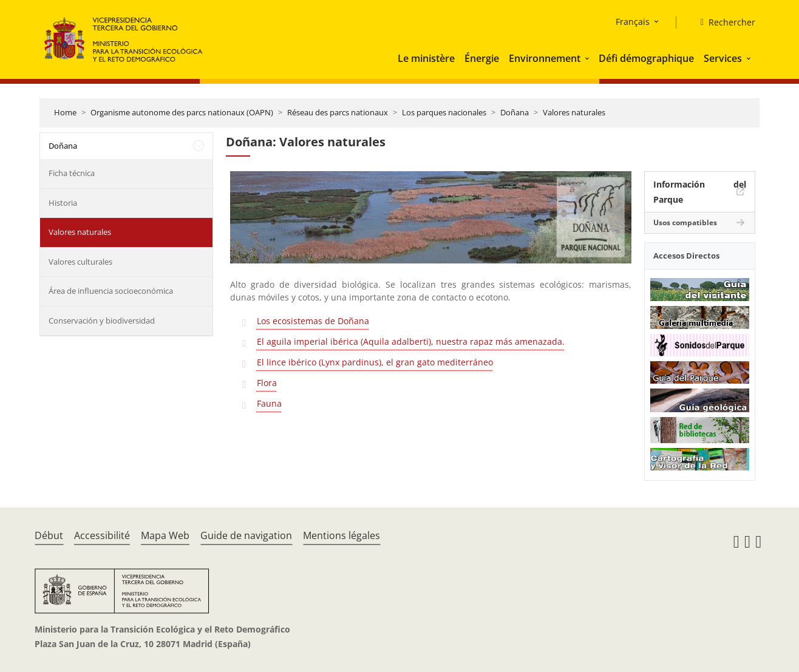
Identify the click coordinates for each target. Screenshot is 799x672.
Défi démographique (646, 58)
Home (65, 112)
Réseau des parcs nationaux (338, 112)
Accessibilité (102, 535)
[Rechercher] (723, 22)
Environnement (545, 58)
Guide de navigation (246, 535)
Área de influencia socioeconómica (111, 291)
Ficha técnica (72, 173)
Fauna (269, 403)
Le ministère (426, 58)
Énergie (482, 58)
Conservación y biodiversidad (102, 321)
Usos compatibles (685, 222)
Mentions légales (342, 535)
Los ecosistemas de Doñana (313, 321)
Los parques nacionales (444, 112)
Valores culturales (80, 262)
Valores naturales (574, 112)
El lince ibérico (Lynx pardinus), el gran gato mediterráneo (375, 362)
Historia (63, 203)
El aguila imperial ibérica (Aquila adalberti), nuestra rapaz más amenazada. (411, 341)
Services (723, 58)
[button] (588, 58)
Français (633, 22)
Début (49, 535)
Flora (267, 383)
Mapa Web (165, 535)
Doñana (515, 112)
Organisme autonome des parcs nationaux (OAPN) (182, 112)
